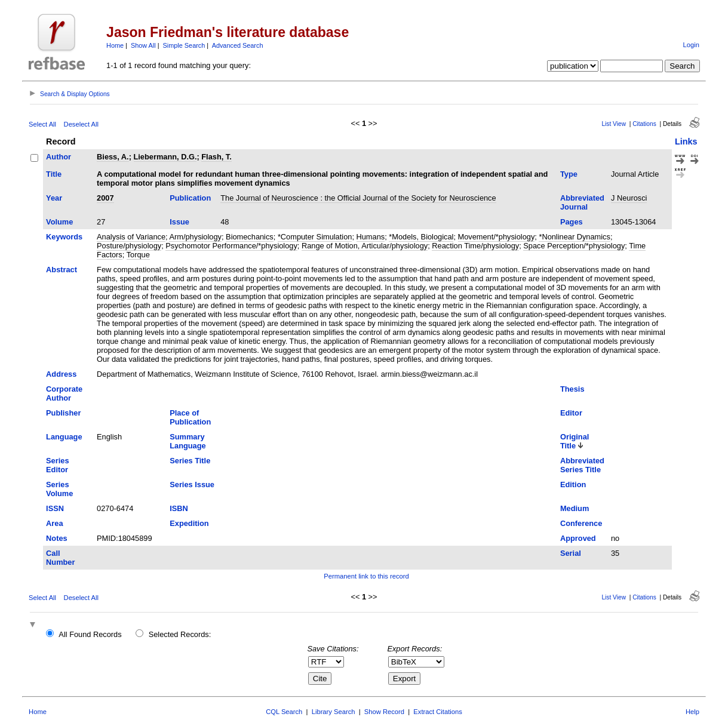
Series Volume (59, 489)
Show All (143, 45)
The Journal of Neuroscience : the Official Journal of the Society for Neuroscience (358, 198)
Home (115, 45)
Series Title (190, 461)
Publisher (63, 413)
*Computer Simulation (315, 237)
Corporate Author (64, 393)
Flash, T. (216, 157)
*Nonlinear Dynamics (574, 237)
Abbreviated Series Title (582, 465)
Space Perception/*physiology (574, 246)
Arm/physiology (195, 237)
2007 (105, 198)
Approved (578, 538)
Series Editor (57, 465)
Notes (57, 538)
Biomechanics (250, 237)
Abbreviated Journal (582, 202)
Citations (644, 124)
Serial (571, 553)
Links (686, 141)
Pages (572, 222)
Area (54, 523)
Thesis (572, 389)
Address (61, 374)
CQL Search (284, 712)
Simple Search (184, 45)
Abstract (62, 270)
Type (569, 174)
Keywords (64, 237)
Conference (581, 523)
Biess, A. (113, 157)
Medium (575, 508)
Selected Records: (180, 634)
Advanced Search (238, 45)
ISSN (55, 508)
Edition (573, 484)
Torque (138, 255)
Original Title (575, 441)
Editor (571, 413)
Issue (179, 222)
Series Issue (192, 484)
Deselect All (81, 124)
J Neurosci (629, 198)
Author (59, 157)
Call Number (60, 558)
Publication (190, 198)
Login (691, 45)
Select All (42, 124)
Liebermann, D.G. (165, 157)
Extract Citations (437, 712)
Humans (371, 237)
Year (54, 198)
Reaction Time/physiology (475, 246)
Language (64, 437)
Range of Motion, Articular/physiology (365, 246)
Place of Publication (190, 417)
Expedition (189, 523)
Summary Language (188, 441)
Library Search (334, 712)
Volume (59, 222)
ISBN (179, 508)
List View (614, 124)
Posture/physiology (129, 246)
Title (54, 174)
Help (692, 712)
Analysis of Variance (131, 237)
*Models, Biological (421, 237)
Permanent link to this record (366, 576)
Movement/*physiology (497, 237)
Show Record (384, 712)
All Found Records (90, 634)
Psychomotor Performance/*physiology (231, 246)
